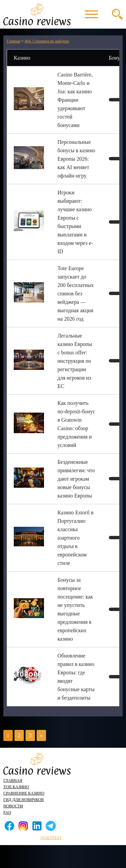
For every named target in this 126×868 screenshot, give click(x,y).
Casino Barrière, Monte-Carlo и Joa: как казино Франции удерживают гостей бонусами (75, 100)
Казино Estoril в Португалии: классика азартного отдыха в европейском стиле (75, 538)
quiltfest (51, 838)
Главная (13, 780)
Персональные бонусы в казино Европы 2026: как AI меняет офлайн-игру (76, 159)
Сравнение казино (24, 793)
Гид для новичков (24, 800)
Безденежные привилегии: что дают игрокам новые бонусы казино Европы (76, 479)
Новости (13, 806)
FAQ (7, 812)
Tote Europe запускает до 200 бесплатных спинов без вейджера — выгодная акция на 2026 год (76, 294)
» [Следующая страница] (41, 735)
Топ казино (16, 787)
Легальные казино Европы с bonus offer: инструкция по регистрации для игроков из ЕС (75, 361)
